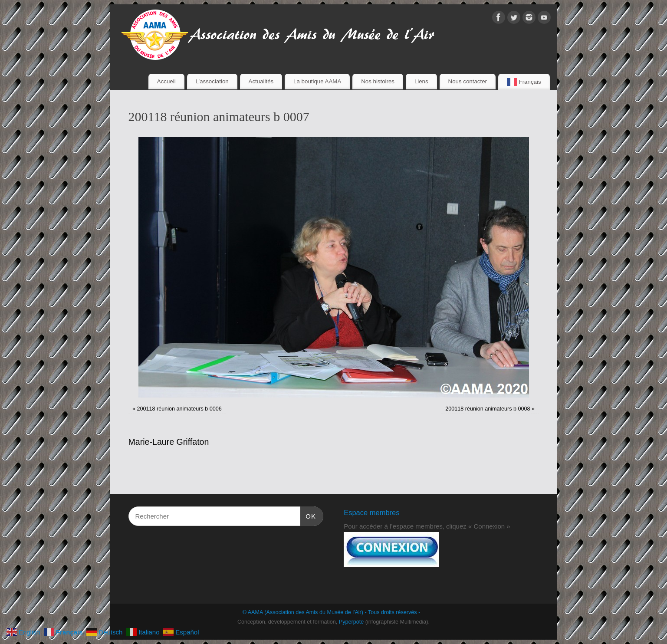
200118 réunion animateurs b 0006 (179, 409)
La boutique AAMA (317, 81)
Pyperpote (351, 622)
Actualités (261, 81)
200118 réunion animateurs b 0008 (488, 409)
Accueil (166, 81)
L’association (212, 81)
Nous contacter (468, 81)
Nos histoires (378, 81)
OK (308, 515)
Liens (421, 81)
